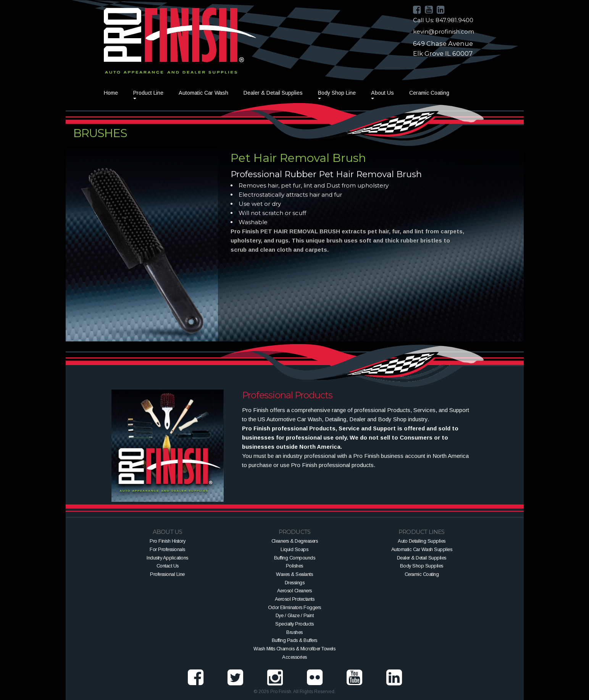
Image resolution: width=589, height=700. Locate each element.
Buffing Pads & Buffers (294, 640)
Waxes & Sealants (294, 574)
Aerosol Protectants (295, 599)
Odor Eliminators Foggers (294, 607)
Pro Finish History (167, 541)
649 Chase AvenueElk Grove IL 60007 (443, 48)
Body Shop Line (337, 93)
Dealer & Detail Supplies (273, 93)
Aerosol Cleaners (294, 591)
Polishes (294, 566)
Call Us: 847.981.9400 (443, 20)
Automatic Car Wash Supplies (422, 549)
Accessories (294, 657)
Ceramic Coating (429, 93)
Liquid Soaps (294, 549)
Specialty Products (294, 624)
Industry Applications (167, 558)
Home (111, 93)
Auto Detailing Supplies (422, 541)
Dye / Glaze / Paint (295, 615)
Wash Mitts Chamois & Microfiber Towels (294, 649)
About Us (382, 93)
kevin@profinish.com (444, 32)
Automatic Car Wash (203, 93)
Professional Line (167, 574)
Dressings (295, 583)
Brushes (294, 632)
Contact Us (168, 566)
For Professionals (167, 549)
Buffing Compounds (295, 558)
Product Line (148, 93)
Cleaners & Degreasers (295, 541)
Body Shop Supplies (422, 566)
